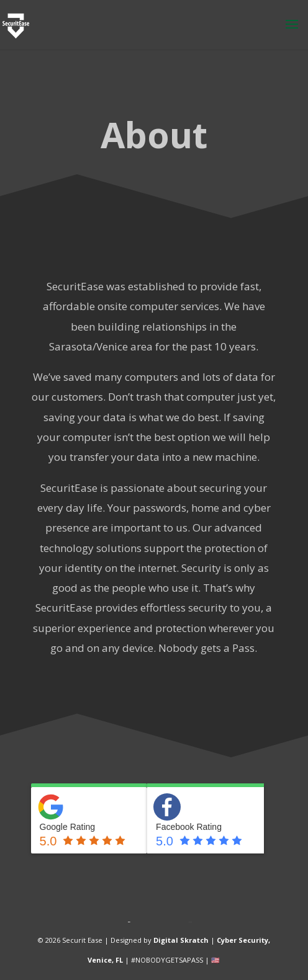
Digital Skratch (181, 940)
